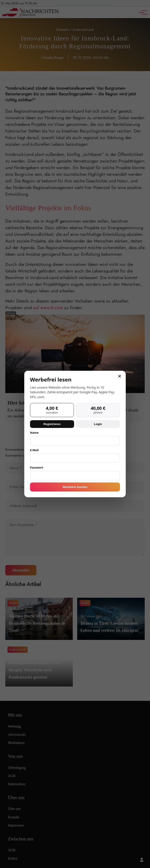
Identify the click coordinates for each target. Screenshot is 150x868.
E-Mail (34, 450)
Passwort (37, 467)
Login (98, 424)
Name (34, 433)
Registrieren (52, 424)
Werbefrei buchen (75, 487)
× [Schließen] (120, 376)
